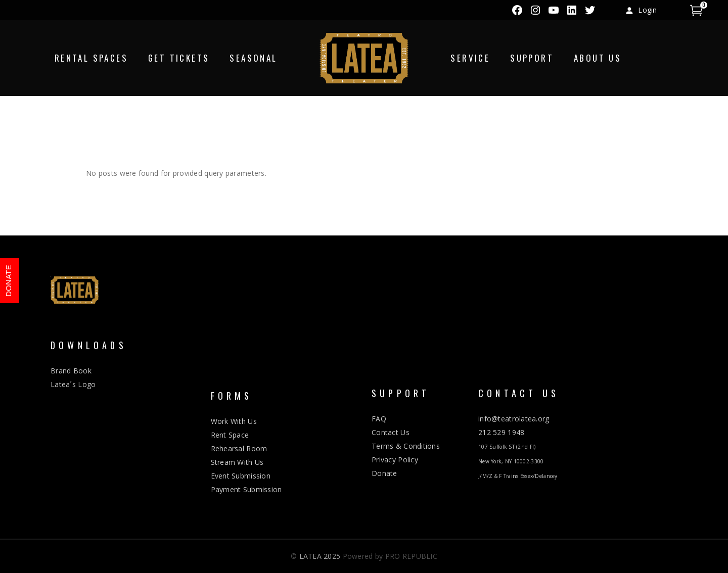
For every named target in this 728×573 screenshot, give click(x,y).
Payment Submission (246, 489)
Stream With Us (237, 462)
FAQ (379, 419)
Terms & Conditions (406, 446)
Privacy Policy (395, 460)
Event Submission (241, 476)
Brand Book (71, 371)
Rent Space (230, 435)
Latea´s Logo (73, 384)
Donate (384, 473)
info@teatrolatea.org (514, 419)
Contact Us (391, 432)
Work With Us (234, 421)
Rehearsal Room (239, 448)
